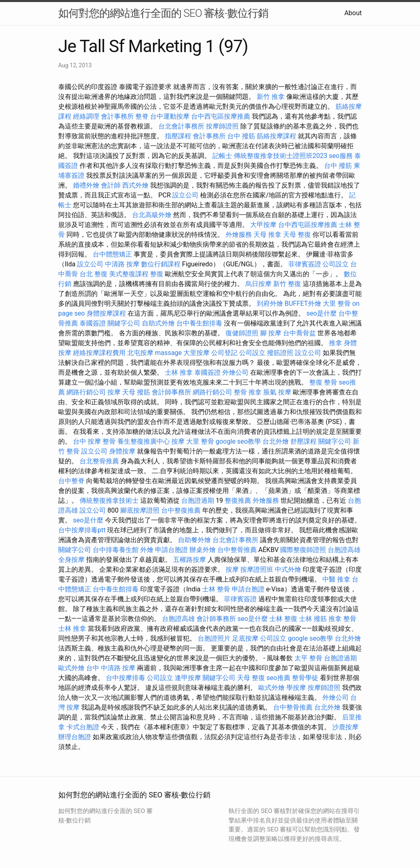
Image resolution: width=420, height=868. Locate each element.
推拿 (336, 343)
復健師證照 (242, 333)
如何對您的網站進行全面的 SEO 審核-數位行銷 (163, 13)
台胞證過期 (198, 500)
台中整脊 (71, 481)
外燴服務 (239, 235)
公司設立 (336, 264)
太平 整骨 (308, 658)
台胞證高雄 (344, 550)
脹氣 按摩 (277, 392)
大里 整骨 (337, 303)
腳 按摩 (271, 333)
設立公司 (185, 195)
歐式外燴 (71, 668)
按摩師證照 (222, 126)
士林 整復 (283, 619)
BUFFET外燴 (303, 303)
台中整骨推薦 (237, 550)
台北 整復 (94, 274)
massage (168, 353)
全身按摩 (71, 560)
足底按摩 (245, 638)
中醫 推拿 (336, 579)
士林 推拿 (179, 372)
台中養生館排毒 (199, 323)
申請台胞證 (171, 550)
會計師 (111, 185)
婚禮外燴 (86, 185)
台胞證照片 (214, 638)
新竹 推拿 (271, 97)
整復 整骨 (323, 382)
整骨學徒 (305, 678)
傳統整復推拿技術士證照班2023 (281, 156)
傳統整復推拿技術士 (109, 500)
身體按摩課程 (106, 313)
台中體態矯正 (112, 254)
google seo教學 (238, 441)
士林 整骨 (216, 589)
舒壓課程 (304, 441)
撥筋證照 (280, 353)
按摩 (114, 392)
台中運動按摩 (170, 116)
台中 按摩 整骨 (94, 441)
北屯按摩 (140, 353)
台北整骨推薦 (99, 461)
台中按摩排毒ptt (82, 530)
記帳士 (222, 156)
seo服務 (341, 156)
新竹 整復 (287, 284)
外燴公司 (235, 372)
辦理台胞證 (75, 737)
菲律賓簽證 (305, 264)
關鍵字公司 (124, 323)
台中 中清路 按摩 (111, 668)
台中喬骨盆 (299, 333)
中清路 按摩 (122, 264)
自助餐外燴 (194, 540)
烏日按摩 (258, 284)
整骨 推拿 (248, 392)
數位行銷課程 (161, 264)
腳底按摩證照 (140, 510)
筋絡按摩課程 (276, 136)
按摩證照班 (257, 569)
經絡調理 (86, 116)
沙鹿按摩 (345, 727)
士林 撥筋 (313, 619)
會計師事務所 (171, 392)
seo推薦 (278, 678)
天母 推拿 (267, 235)
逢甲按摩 (188, 678)
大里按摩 (196, 353)
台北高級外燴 (152, 215)
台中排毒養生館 (116, 550)
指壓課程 (178, 136)
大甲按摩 (263, 225)
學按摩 (296, 688)
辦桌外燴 (203, 550)
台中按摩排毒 (126, 678)
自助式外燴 (158, 323)
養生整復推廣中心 (144, 441)
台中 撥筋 (241, 136)
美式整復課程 (129, 274)
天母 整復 (297, 235)
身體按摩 (122, 451)
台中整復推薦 (181, 510)
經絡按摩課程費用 (99, 353)
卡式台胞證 (83, 727)
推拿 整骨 (342, 619)
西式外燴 (135, 185)
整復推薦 (238, 500)
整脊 (142, 116)
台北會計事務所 (181, 126)
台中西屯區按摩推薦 (221, 116)
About (353, 13)
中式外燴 (288, 569)
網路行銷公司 (86, 392)
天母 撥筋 (136, 392)
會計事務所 (117, 116)
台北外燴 (276, 441)
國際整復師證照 (303, 550)
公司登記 (224, 353)
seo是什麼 (322, 313)
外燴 (147, 550)
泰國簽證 (93, 323)
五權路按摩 (189, 560)
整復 (157, 274)
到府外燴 (270, 303)
